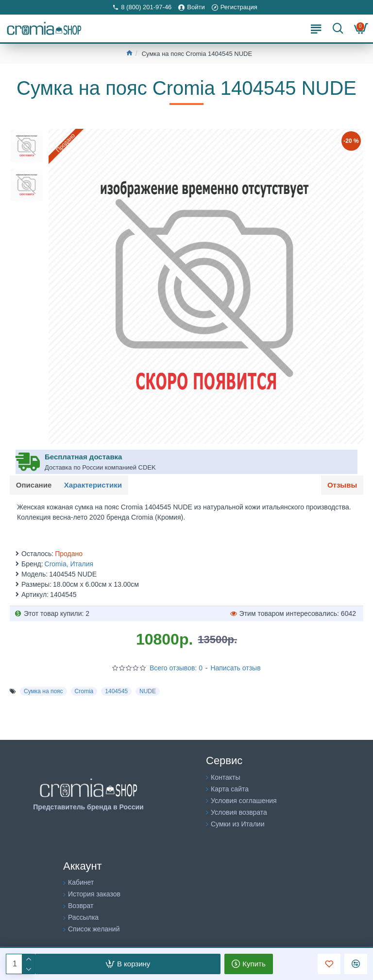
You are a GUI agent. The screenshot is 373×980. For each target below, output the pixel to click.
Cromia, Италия (69, 565)
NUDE (148, 693)
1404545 (116, 693)
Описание (35, 485)
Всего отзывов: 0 (176, 669)
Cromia (84, 693)
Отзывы (341, 485)
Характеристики (96, 485)
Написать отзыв (235, 669)
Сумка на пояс (43, 693)
